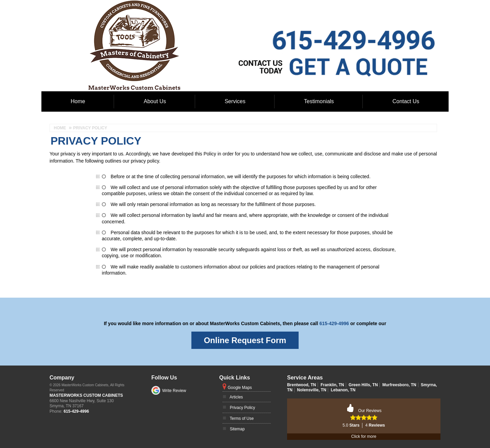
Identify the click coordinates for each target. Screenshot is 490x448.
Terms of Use (242, 418)
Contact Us (406, 101)
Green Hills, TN (363, 385)
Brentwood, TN (301, 385)
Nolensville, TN (312, 390)
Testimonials (319, 101)
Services (235, 101)
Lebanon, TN (343, 390)
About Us (155, 101)
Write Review (174, 391)
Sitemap (237, 429)
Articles (236, 397)
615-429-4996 (334, 323)
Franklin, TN (332, 385)
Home (78, 101)
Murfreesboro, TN (399, 385)
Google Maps (240, 388)
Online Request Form (245, 340)
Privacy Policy (242, 408)
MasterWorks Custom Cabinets (86, 395)
